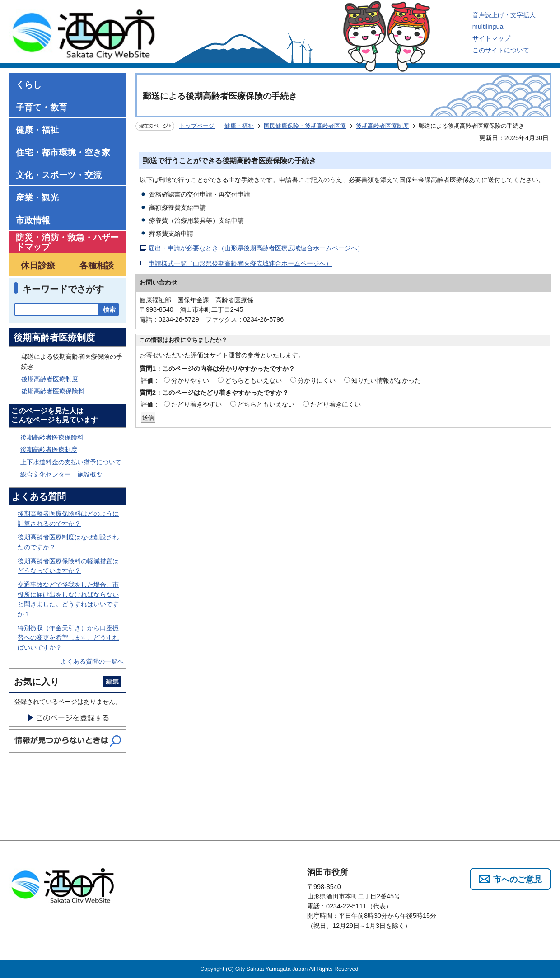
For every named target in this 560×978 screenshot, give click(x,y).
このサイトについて (501, 50)
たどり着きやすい (196, 404)
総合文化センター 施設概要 (61, 474)
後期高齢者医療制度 (382, 126)
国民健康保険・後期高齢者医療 (305, 126)
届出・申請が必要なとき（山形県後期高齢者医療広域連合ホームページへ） (256, 248)
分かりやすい (190, 380)
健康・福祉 (239, 126)
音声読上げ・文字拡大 (504, 15)
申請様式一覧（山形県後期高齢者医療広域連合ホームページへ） (240, 263)
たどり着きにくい (336, 404)
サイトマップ (491, 38)
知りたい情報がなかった (386, 380)
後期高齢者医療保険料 (53, 391)
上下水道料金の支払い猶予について (71, 462)
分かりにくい (317, 380)
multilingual (489, 27)
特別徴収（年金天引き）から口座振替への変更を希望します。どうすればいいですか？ (68, 638)
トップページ (197, 126)
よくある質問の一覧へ (92, 661)
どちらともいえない (253, 380)
